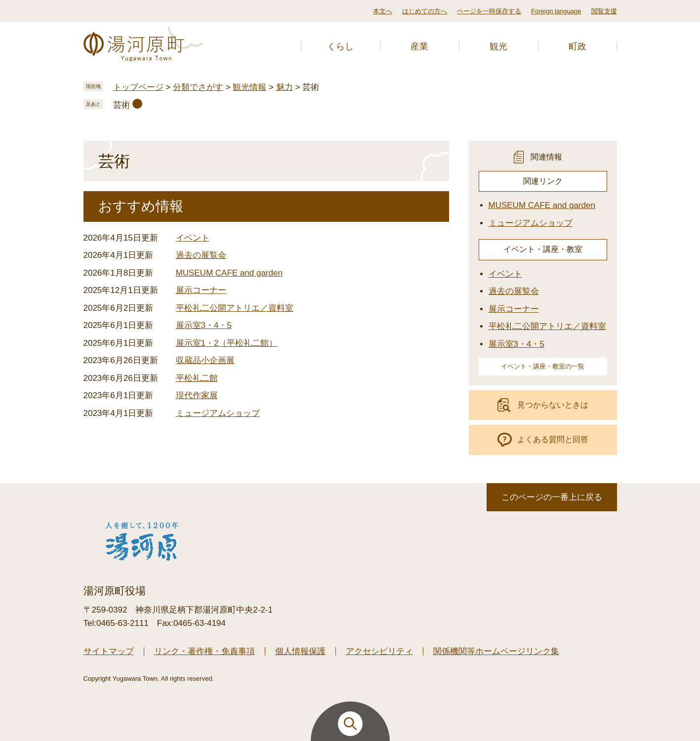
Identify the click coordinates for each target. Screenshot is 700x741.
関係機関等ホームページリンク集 (496, 651)
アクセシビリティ (379, 651)
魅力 (285, 87)
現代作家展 (197, 395)
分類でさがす (198, 87)
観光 (498, 46)
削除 (137, 104)
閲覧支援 (604, 11)
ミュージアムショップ (218, 413)
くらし (340, 46)
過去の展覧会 (201, 255)
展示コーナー (201, 290)
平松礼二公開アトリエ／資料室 (235, 308)
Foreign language (556, 11)
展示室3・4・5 (204, 325)
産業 (419, 46)
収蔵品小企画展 (205, 360)
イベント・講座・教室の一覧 (543, 366)
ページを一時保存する (489, 11)
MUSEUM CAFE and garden (229, 273)
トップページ (138, 87)
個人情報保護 (300, 651)
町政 (577, 46)
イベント (193, 238)
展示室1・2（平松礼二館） (227, 343)
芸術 (122, 105)
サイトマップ (109, 651)
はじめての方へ (425, 11)
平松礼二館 (197, 378)
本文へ (383, 11)
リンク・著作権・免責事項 (205, 651)
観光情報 (249, 87)
